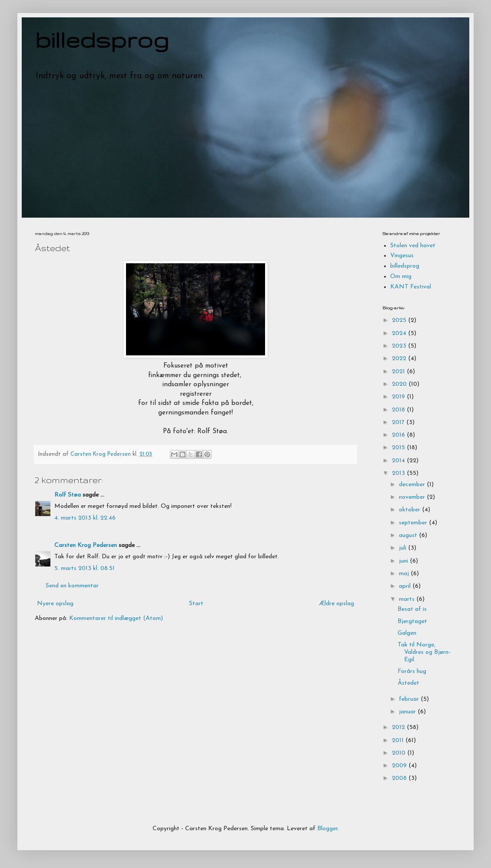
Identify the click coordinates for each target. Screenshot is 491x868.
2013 (399, 473)
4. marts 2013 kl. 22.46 (85, 518)
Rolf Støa (68, 495)
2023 (400, 346)
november (413, 497)
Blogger (327, 829)
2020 (400, 384)
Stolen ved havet (413, 246)
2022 (400, 359)
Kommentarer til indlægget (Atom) (116, 618)
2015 (399, 448)
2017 (399, 422)
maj (405, 574)
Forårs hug (412, 671)
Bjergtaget (412, 621)
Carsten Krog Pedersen (86, 545)
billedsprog (102, 40)
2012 (399, 727)
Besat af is (412, 609)
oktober (410, 510)
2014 (399, 461)
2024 (400, 333)
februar (410, 699)
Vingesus (402, 256)
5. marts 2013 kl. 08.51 (85, 568)
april (406, 586)
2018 (399, 410)
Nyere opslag (55, 604)
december (413, 485)
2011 (399, 740)
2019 (399, 397)
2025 (400, 320)
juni (404, 561)
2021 (399, 372)
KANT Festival (411, 287)
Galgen (407, 633)
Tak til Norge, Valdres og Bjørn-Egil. (424, 652)
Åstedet (408, 683)
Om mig (401, 277)
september (414, 523)
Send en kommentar (72, 586)
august (409, 535)
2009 (400, 766)
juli (403, 548)
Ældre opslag (337, 604)
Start (196, 604)
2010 (400, 753)
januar (408, 712)
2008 (400, 778)
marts (408, 599)
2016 (399, 435)
